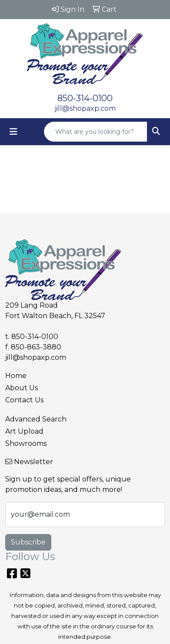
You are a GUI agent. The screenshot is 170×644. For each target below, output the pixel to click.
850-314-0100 (85, 98)
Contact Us (24, 400)
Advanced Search (36, 419)
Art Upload (24, 431)
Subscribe (28, 542)
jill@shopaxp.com (85, 108)
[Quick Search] (96, 132)
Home (16, 376)
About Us (22, 388)
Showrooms (26, 443)
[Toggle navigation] (13, 132)
